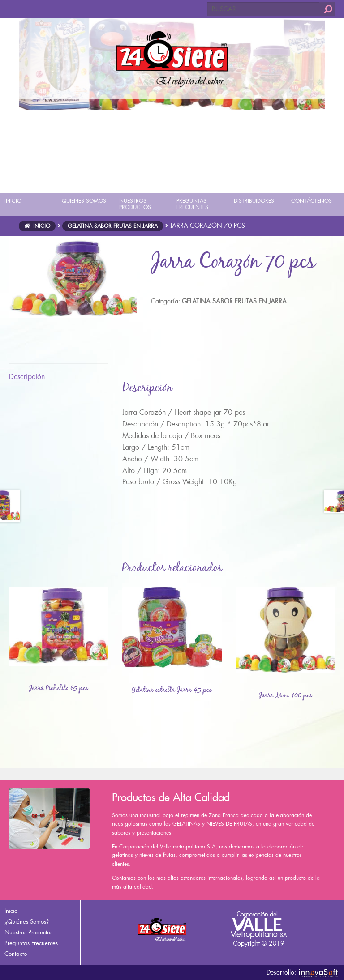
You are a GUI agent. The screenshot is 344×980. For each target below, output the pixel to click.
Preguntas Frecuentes (31, 943)
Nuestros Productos (28, 932)
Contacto (16, 954)
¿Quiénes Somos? (27, 922)
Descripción (27, 377)
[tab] (59, 377)
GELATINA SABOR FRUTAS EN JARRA (113, 226)
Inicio (42, 226)
